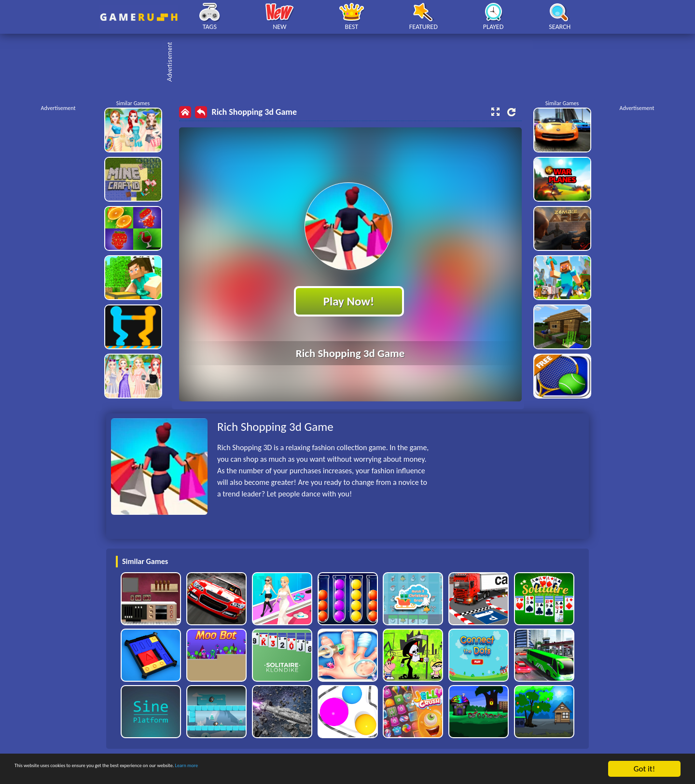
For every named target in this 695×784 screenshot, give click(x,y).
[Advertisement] (352, 63)
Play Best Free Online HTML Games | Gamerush (139, 17)
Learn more (301, 771)
